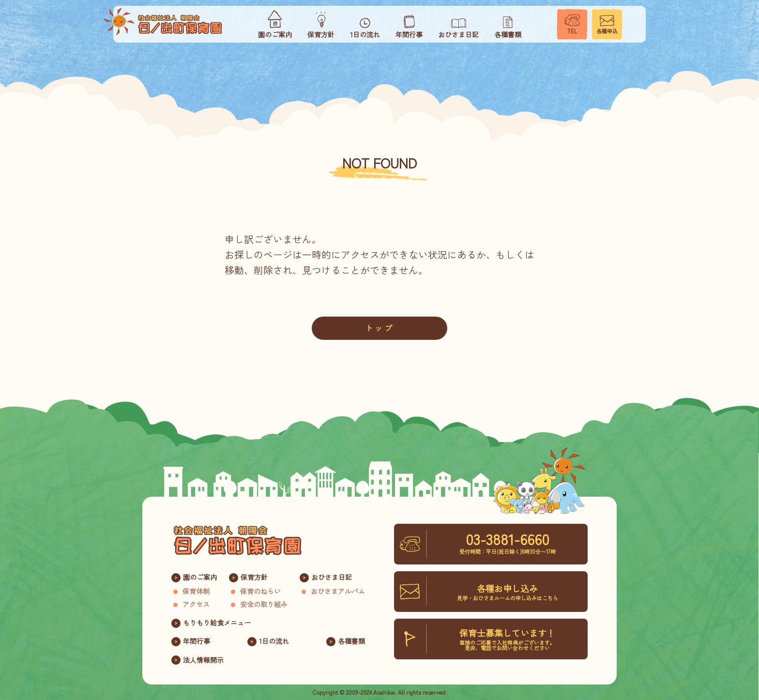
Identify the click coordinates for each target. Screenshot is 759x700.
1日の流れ (274, 641)
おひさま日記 (332, 577)
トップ (379, 328)
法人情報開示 (203, 660)
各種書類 (351, 641)
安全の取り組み (264, 604)
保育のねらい (260, 591)
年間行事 (197, 641)
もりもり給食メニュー (217, 623)
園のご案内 (200, 577)
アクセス (196, 604)
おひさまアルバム (338, 591)
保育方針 (254, 577)
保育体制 (196, 591)
